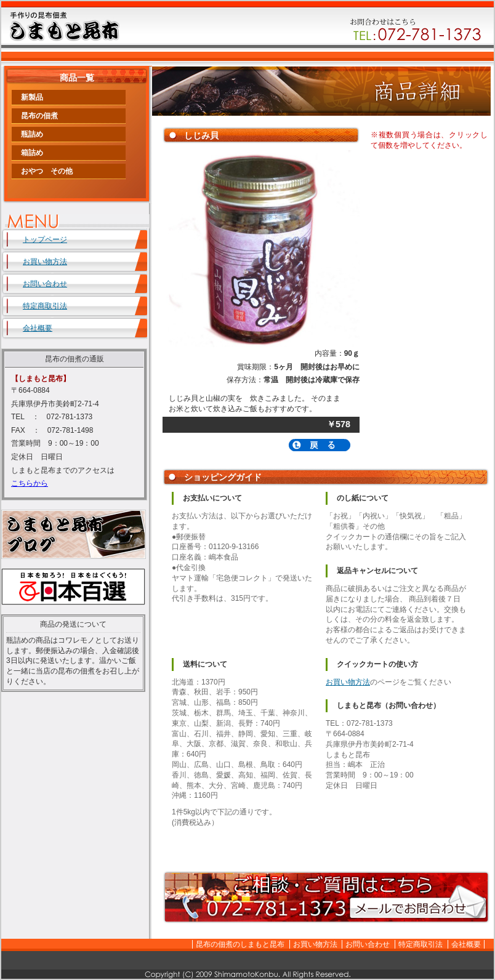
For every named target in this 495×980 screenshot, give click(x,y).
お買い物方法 (348, 682)
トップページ (45, 239)
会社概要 (38, 328)
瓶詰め (32, 134)
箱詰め (32, 153)
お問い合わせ (45, 284)
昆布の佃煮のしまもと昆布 (240, 944)
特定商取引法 (45, 306)
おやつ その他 (47, 171)
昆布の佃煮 (39, 116)
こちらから (30, 483)
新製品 (32, 97)
